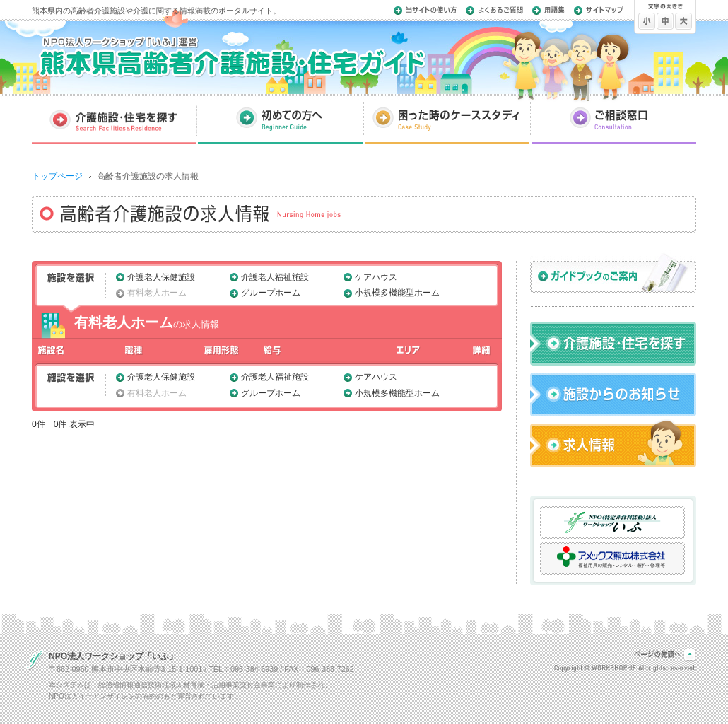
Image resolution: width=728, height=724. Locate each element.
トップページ (57, 176)
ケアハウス (376, 277)
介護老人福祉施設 (275, 277)
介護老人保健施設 (161, 277)
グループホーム (271, 293)
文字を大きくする (683, 23)
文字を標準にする (665, 23)
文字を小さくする (647, 23)
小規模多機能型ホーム (397, 293)
